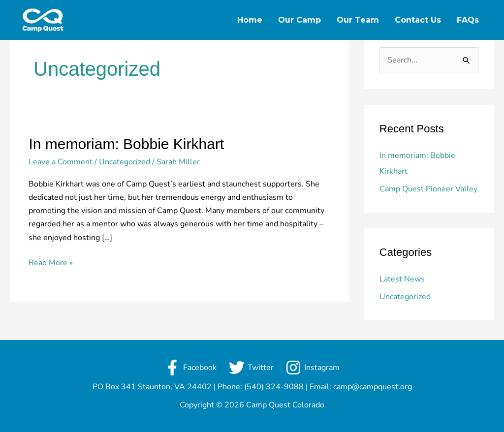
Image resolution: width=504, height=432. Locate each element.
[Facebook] (190, 368)
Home (250, 20)
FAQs (468, 20)
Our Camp (299, 20)
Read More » (51, 262)
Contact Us (418, 20)
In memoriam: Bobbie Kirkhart (126, 144)
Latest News (402, 279)
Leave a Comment (61, 162)
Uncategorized (125, 162)
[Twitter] (251, 368)
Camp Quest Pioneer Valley (428, 189)
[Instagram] (313, 368)
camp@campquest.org (373, 387)
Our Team (358, 20)
